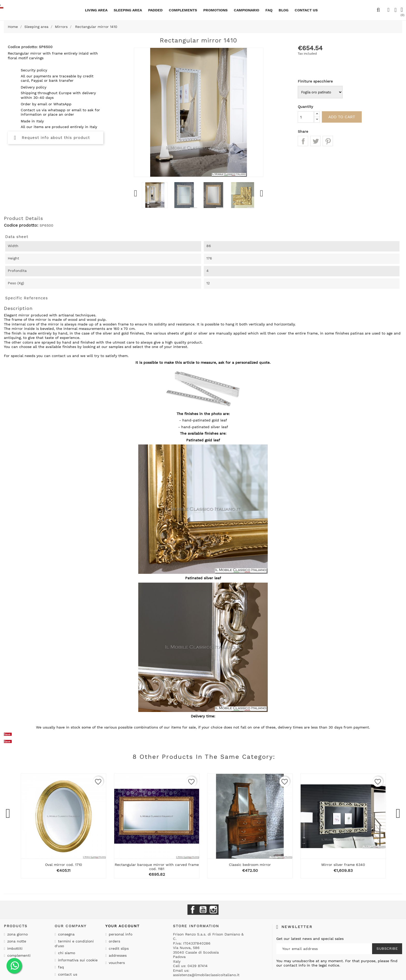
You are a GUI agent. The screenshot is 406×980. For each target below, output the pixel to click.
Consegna (66, 934)
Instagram (213, 910)
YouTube (203, 910)
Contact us (67, 974)
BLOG (284, 10)
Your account (122, 926)
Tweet (315, 141)
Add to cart (344, 117)
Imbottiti (14, 948)
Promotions (215, 10)
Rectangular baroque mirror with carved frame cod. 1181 (157, 867)
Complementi (18, 955)
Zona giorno (17, 934)
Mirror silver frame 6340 (343, 865)
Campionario (247, 10)
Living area (96, 10)
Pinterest (328, 141)
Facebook (193, 910)
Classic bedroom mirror (250, 865)
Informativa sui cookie (77, 960)
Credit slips (118, 948)
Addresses (117, 955)
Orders (114, 941)
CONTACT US (306, 10)
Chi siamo (66, 953)
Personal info (120, 934)
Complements (183, 10)
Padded (155, 10)
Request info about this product (52, 138)
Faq (269, 10)
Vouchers (116, 963)
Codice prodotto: (21, 225)
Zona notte (16, 941)
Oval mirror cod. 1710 (64, 865)
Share (303, 141)
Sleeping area (128, 10)
